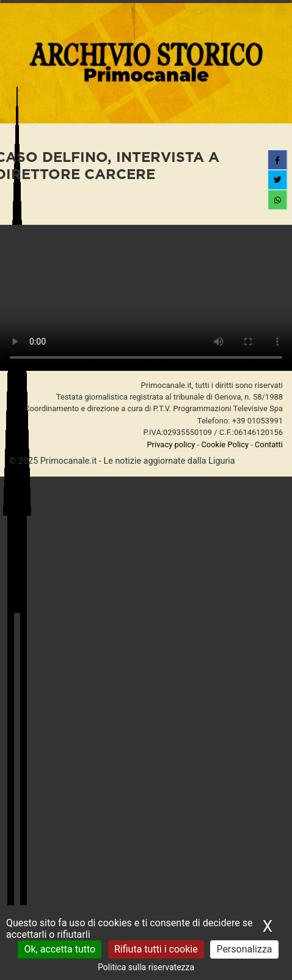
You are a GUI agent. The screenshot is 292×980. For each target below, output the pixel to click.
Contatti (269, 444)
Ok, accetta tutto (60, 949)
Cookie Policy (225, 444)
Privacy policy (171, 444)
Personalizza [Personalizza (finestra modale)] (244, 949)
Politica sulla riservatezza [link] (146, 967)
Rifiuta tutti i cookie (156, 949)
